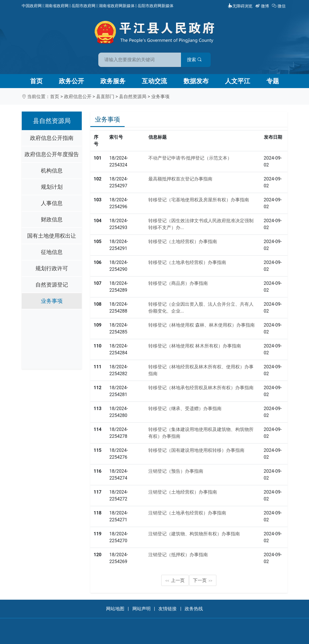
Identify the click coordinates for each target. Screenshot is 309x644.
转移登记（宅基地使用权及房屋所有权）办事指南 (199, 200)
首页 (36, 81)
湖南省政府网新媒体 (117, 6)
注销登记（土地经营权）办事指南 (183, 492)
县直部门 (105, 97)
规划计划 (52, 187)
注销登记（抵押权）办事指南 (178, 555)
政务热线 (194, 609)
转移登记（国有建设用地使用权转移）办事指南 (196, 450)
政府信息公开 (78, 97)
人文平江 (238, 81)
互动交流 (154, 81)
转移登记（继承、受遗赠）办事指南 (185, 409)
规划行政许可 (52, 268)
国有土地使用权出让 (52, 236)
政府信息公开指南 (52, 138)
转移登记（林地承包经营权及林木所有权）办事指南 (201, 388)
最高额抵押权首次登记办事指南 (180, 179)
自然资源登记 (52, 285)
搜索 (196, 60)
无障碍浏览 (240, 6)
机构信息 (52, 171)
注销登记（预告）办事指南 (176, 471)
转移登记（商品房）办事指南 (178, 283)
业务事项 (160, 97)
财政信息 (52, 219)
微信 (279, 6)
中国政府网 (32, 6)
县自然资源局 (133, 97)
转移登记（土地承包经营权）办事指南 (187, 262)
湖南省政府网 (57, 6)
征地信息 (52, 252)
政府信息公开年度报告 (52, 154)
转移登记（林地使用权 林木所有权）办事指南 (195, 346)
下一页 (203, 580)
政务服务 (113, 81)
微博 (263, 6)
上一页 (175, 580)
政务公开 (71, 81)
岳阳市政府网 (83, 6)
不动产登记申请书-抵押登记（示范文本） (190, 158)
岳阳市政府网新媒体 (156, 6)
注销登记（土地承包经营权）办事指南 (187, 513)
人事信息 (52, 203)
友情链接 (168, 609)
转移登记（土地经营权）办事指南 (183, 241)
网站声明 (141, 609)
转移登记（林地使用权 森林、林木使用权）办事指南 (202, 325)
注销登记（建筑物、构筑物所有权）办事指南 (194, 534)
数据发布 (196, 81)
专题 (273, 81)
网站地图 (115, 609)
